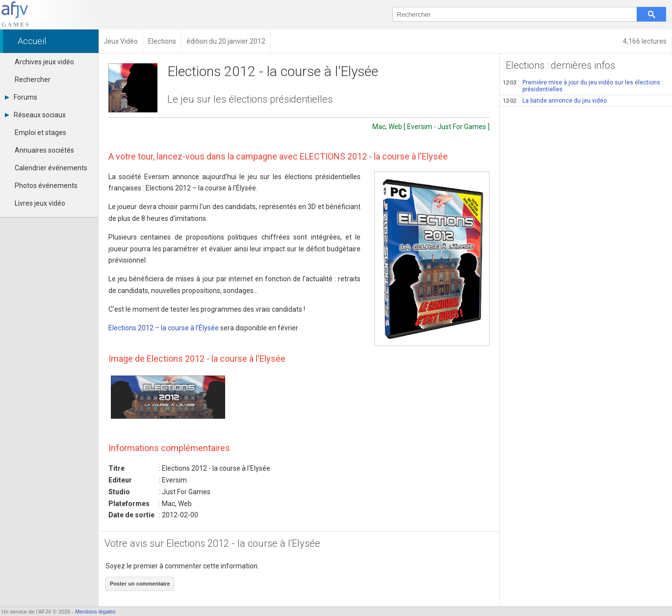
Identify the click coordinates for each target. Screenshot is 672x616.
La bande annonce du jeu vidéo (555, 101)
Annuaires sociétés (44, 150)
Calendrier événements (51, 168)
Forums (21, 97)
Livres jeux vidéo (40, 203)
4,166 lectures (645, 41)
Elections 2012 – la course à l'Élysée (164, 328)
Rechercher (33, 80)
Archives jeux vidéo (44, 62)
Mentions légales (95, 612)
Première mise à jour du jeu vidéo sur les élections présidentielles (582, 86)
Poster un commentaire (140, 584)
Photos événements (46, 186)
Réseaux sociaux (35, 115)
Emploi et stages (40, 133)
